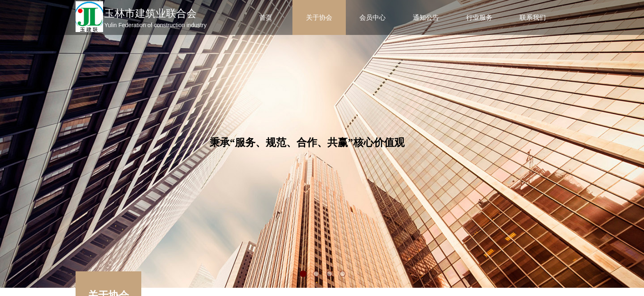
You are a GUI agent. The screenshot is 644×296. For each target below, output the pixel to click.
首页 (266, 17)
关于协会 (319, 17)
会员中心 (373, 17)
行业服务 (479, 17)
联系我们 (533, 17)
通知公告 (426, 17)
